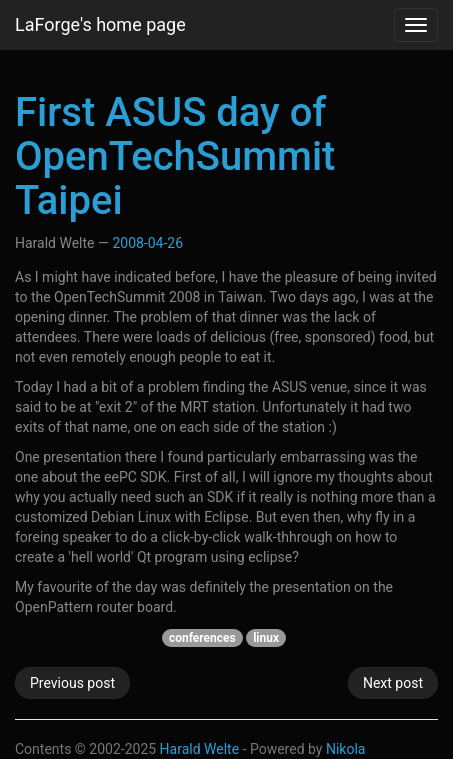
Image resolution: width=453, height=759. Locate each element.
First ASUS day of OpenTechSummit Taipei (175, 156)
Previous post (72, 683)
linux (266, 638)
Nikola (346, 749)
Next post (393, 683)
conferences (202, 638)
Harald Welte (200, 749)
